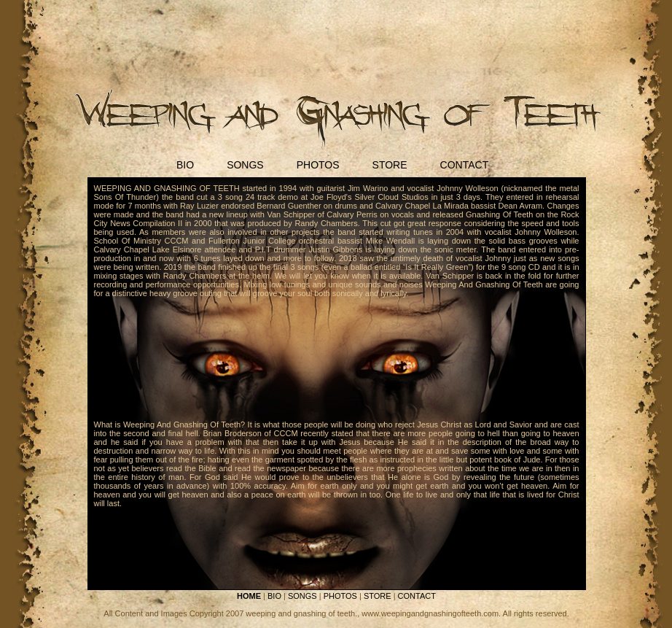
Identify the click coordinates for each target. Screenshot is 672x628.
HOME (249, 596)
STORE (390, 165)
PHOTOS (318, 165)
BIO (185, 165)
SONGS (245, 165)
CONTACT (465, 165)
